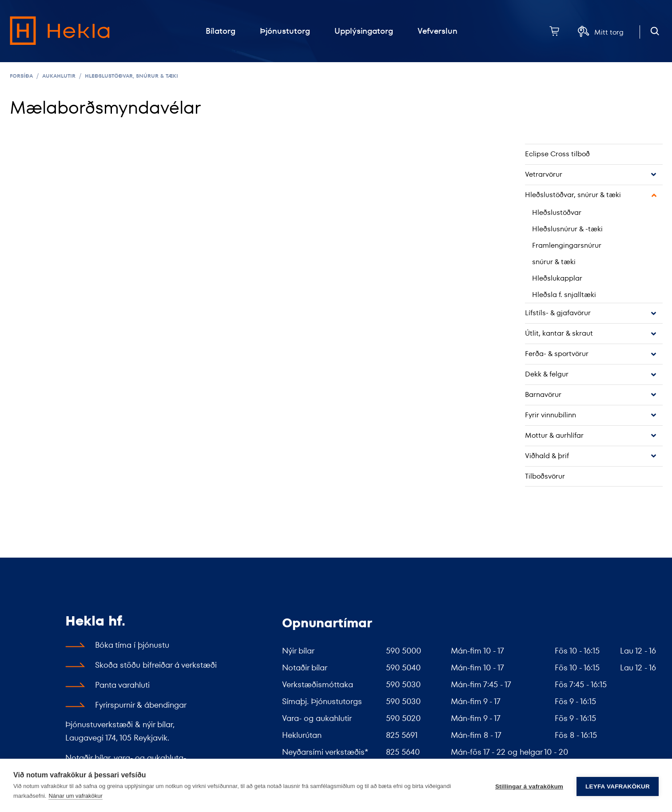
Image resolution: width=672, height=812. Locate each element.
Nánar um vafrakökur (75, 796)
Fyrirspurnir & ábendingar (141, 705)
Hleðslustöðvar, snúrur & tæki (131, 76)
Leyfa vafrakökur (618, 786)
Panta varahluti (122, 685)
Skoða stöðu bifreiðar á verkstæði (156, 665)
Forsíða (21, 76)
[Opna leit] (655, 31)
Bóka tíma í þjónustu (132, 645)
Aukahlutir (59, 76)
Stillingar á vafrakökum (529, 786)
